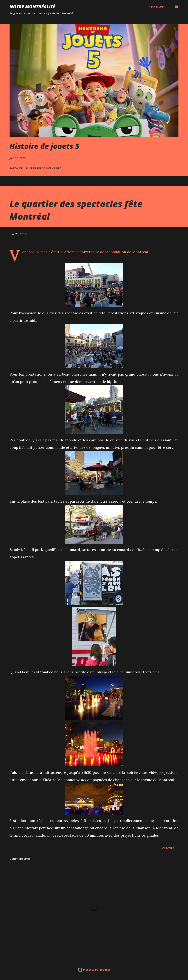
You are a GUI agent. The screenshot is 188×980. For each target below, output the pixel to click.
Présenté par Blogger (94, 970)
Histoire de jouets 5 (44, 146)
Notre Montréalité (32, 7)
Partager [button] (16, 168)
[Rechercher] (157, 7)
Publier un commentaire (44, 168)
